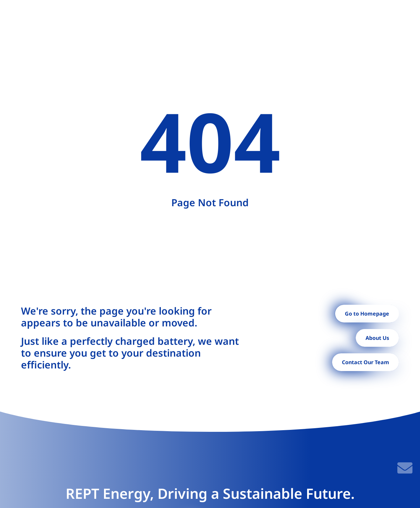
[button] (373, 17)
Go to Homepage (367, 314)
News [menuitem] (314, 17)
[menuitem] (124, 17)
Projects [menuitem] (189, 17)
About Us (377, 338)
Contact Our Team (366, 362)
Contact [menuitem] (341, 17)
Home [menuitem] (94, 17)
